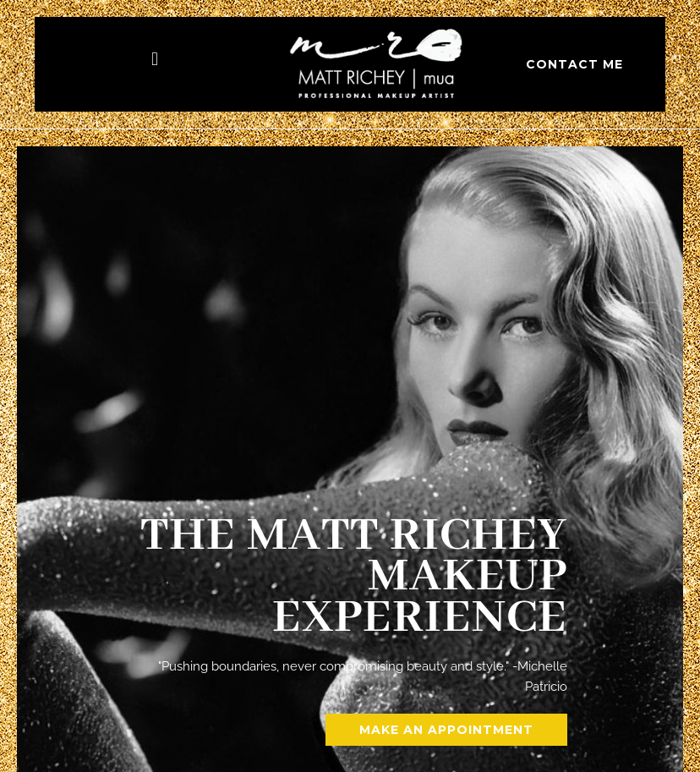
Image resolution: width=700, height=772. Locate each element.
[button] (154, 59)
